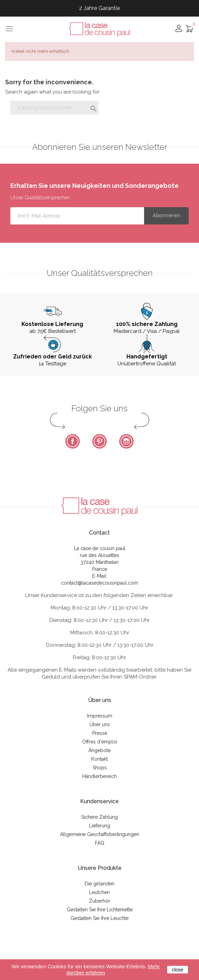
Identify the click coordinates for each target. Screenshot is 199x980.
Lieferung (100, 826)
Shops (100, 768)
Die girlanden (99, 884)
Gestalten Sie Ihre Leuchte (99, 918)
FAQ (100, 843)
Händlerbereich (99, 776)
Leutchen (99, 892)
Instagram (126, 441)
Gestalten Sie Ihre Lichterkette (100, 910)
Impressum (100, 716)
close (178, 970)
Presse (100, 733)
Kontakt (99, 759)
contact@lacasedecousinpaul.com (100, 583)
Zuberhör (99, 901)
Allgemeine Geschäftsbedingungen (100, 834)
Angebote (99, 750)
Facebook (73, 441)
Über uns (100, 724)
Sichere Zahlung (99, 817)
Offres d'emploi (100, 742)
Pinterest (99, 441)
